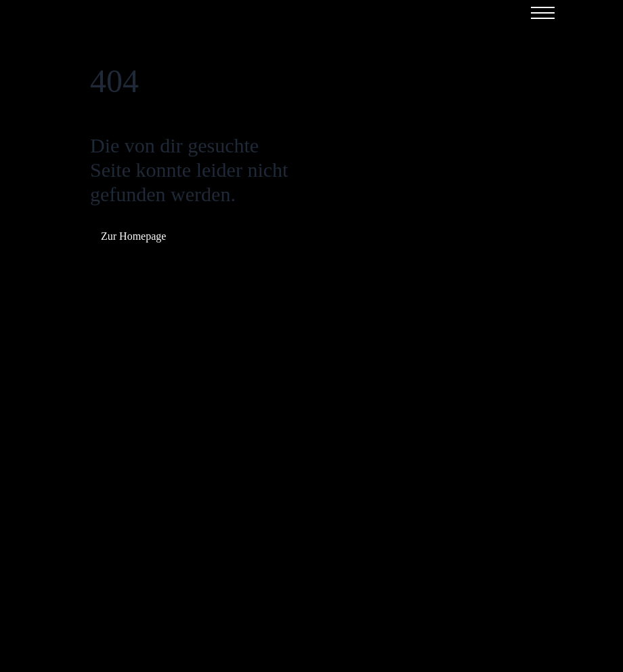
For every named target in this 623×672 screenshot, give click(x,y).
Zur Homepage (133, 236)
